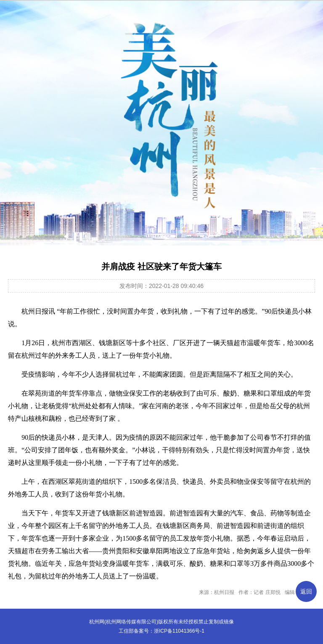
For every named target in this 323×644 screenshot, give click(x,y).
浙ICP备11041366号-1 (179, 631)
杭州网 (97, 622)
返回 (306, 591)
